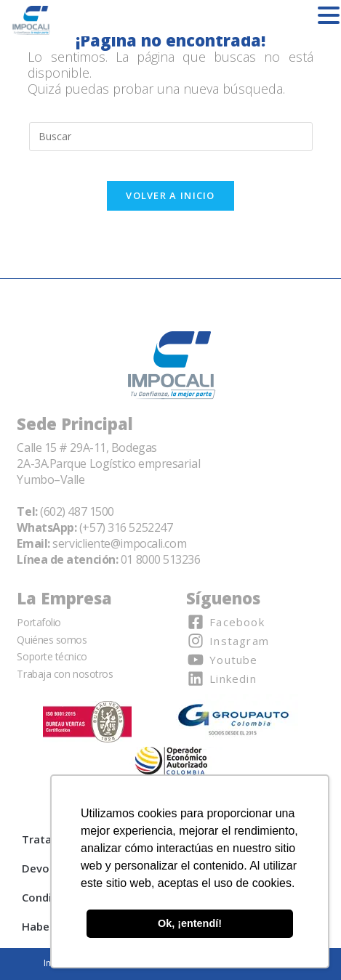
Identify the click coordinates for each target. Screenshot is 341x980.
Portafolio (39, 622)
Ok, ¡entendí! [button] (190, 923)
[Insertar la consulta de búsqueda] (171, 137)
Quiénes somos (52, 640)
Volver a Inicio (170, 195)
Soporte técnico (52, 656)
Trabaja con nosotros (65, 674)
